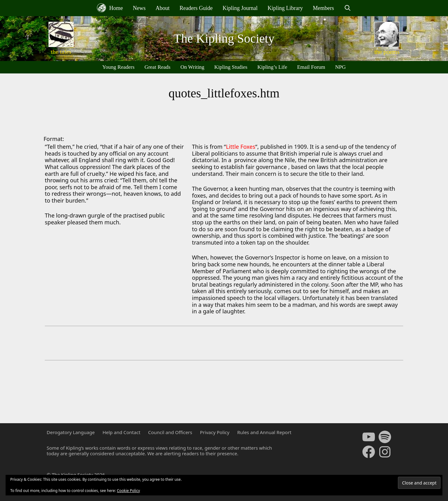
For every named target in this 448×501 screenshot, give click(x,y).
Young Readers (119, 67)
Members (323, 8)
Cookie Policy (128, 491)
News (139, 8)
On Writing (192, 67)
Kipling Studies (231, 67)
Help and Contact (121, 432)
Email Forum (311, 67)
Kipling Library (285, 8)
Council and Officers (170, 432)
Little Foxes (240, 147)
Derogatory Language (71, 432)
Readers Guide (196, 8)
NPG (340, 67)
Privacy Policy (215, 432)
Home (110, 8)
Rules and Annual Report (264, 432)
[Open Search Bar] (347, 8)
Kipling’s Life (272, 67)
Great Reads (157, 67)
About (163, 8)
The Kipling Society (224, 38)
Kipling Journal (240, 8)
